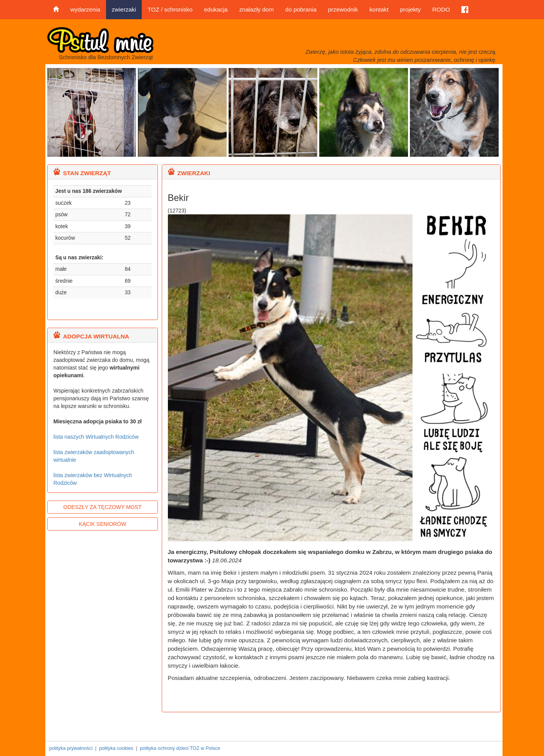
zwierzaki (124, 9)
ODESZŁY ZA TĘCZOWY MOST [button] (103, 507)
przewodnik (343, 9)
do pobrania (301, 9)
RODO (441, 9)
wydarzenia (85, 9)
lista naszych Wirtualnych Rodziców (96, 437)
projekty (410, 9)
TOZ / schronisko (170, 9)
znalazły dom (257, 9)
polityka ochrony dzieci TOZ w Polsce (180, 748)
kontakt (379, 9)
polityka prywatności (71, 748)
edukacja (216, 9)
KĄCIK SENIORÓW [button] (103, 524)
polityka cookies (116, 748)
